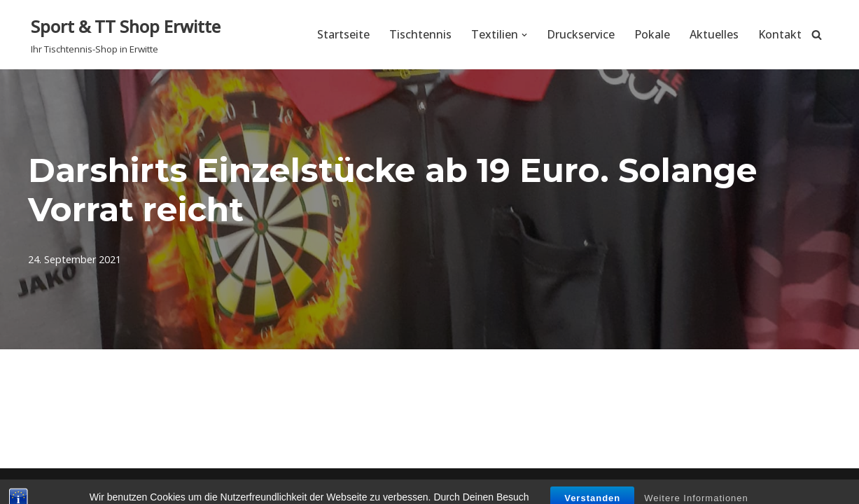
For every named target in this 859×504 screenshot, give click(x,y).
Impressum (657, 486)
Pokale (652, 34)
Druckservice (581, 34)
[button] (524, 35)
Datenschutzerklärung (766, 486)
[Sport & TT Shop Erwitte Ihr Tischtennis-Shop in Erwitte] (126, 35)
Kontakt (780, 34)
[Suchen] (817, 35)
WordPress (184, 486)
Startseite (343, 34)
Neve (44, 486)
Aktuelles (714, 34)
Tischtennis (420, 34)
